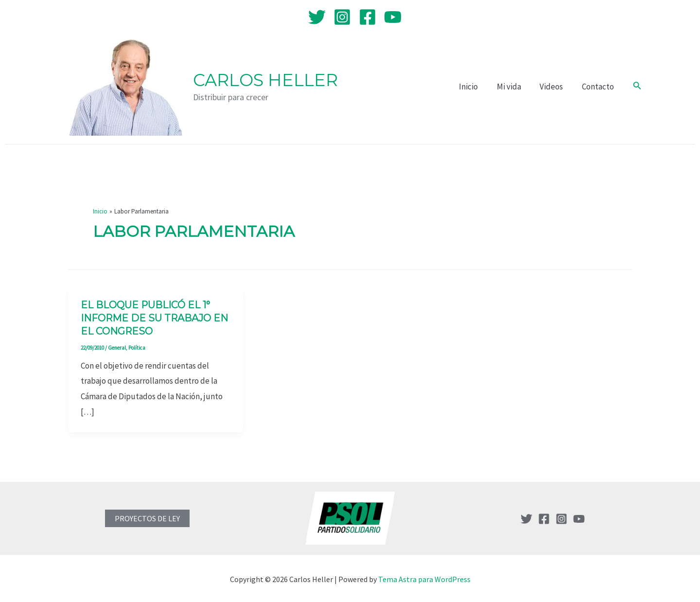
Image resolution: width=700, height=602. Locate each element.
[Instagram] (342, 17)
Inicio (476, 87)
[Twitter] (317, 17)
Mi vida (514, 87)
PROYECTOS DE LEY (147, 516)
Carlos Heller (265, 80)
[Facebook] (367, 17)
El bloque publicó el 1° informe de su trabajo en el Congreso (155, 318)
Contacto (599, 87)
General (117, 346)
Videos (555, 87)
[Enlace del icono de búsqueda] (637, 87)
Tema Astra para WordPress (424, 577)
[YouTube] (393, 17)
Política (137, 346)
